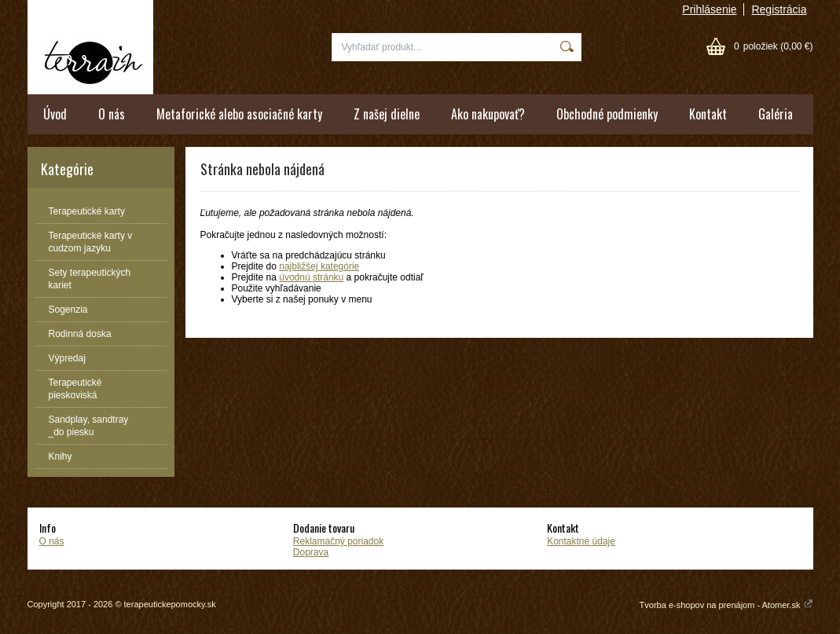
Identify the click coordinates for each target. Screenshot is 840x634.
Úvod (55, 114)
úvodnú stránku (311, 277)
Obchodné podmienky (607, 114)
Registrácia (779, 9)
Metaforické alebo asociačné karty (239, 114)
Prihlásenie (709, 9)
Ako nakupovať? (488, 114)
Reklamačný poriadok (338, 541)
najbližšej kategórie (319, 266)
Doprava (311, 552)
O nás (112, 114)
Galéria (776, 114)
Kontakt (708, 114)
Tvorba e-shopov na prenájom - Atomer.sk (726, 605)
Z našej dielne (387, 114)
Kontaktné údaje (581, 541)
